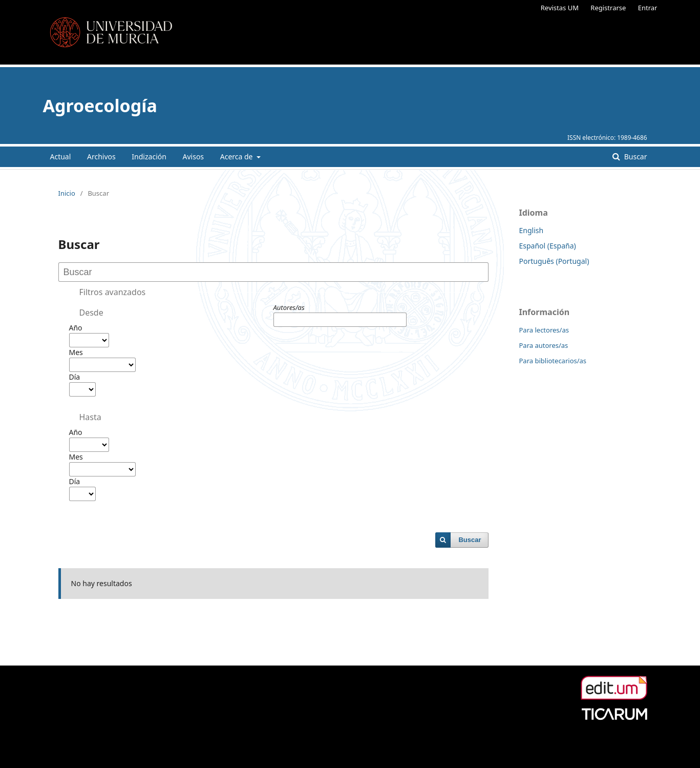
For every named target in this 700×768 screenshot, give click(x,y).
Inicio (67, 193)
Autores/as (289, 307)
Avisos (194, 157)
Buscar (634, 157)
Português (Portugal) (554, 261)
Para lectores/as (544, 330)
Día (75, 377)
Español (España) (548, 246)
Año (76, 328)
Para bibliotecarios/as (553, 361)
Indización (149, 157)
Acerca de (237, 157)
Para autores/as (544, 345)
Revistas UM (560, 8)
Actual (61, 157)
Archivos (101, 157)
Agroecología (100, 106)
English (532, 230)
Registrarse (608, 8)
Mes (76, 352)
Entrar (648, 8)
